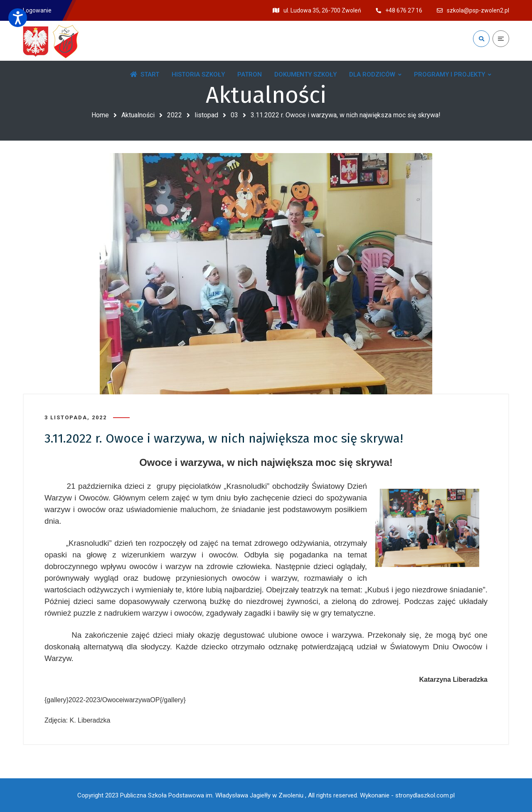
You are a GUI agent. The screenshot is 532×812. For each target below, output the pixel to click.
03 (234, 115)
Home (100, 115)
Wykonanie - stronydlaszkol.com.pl (407, 795)
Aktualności (138, 115)
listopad (206, 115)
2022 (175, 115)
